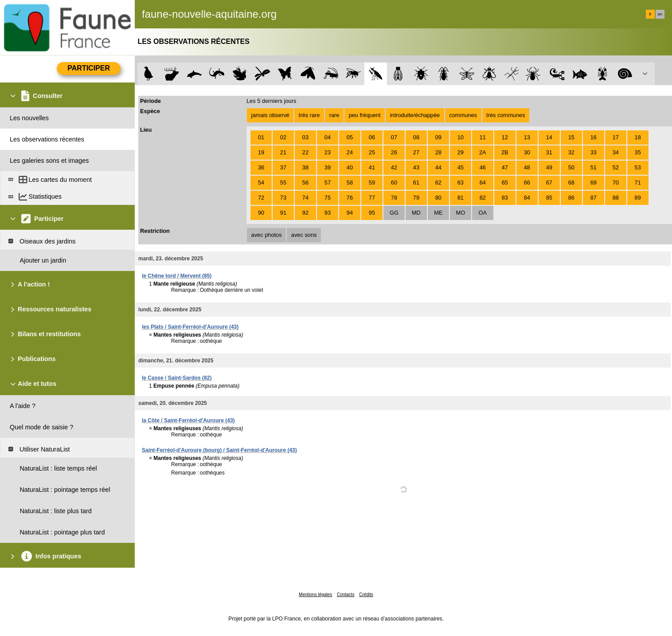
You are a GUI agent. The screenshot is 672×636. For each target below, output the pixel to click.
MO (461, 213)
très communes (506, 115)
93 (328, 213)
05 (350, 137)
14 (549, 137)
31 (549, 152)
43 (416, 167)
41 (372, 167)
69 (594, 183)
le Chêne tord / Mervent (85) (177, 276)
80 (438, 198)
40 (350, 167)
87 (594, 198)
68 (571, 183)
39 (328, 167)
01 (261, 137)
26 (394, 152)
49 (549, 167)
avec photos (267, 235)
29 (461, 152)
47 (505, 167)
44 (438, 167)
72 (261, 198)
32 (571, 152)
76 (350, 198)
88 (616, 198)
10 (461, 137)
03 (305, 137)
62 (438, 183)
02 (283, 137)
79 (416, 198)
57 (328, 183)
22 (305, 152)
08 (416, 137)
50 (571, 167)
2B (505, 152)
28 (438, 152)
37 (283, 167)
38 (305, 167)
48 (527, 167)
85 (549, 198)
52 (616, 167)
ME (438, 213)
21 (283, 152)
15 (571, 137)
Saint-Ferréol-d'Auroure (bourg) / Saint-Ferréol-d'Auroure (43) (219, 450)
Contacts (346, 595)
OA (483, 213)
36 (261, 167)
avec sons (304, 235)
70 (616, 183)
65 (505, 183)
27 (416, 152)
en (660, 14)
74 (305, 198)
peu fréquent (365, 115)
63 (461, 183)
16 (594, 137)
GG (394, 213)
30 (527, 152)
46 (483, 167)
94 (350, 213)
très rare (309, 115)
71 (638, 183)
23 (328, 152)
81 (461, 198)
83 (505, 198)
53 (638, 167)
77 (372, 198)
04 (328, 137)
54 (261, 183)
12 (505, 137)
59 (372, 183)
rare (334, 115)
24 (350, 152)
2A (483, 152)
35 (638, 152)
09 (438, 137)
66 (527, 183)
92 (305, 213)
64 (483, 183)
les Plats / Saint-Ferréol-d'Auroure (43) (190, 327)
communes (463, 115)
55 (283, 183)
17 (616, 137)
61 (416, 183)
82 (483, 198)
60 (394, 183)
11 (483, 137)
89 (638, 198)
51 (594, 167)
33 (594, 152)
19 (261, 152)
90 (261, 213)
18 (638, 137)
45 (461, 167)
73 (283, 198)
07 (394, 137)
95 (372, 213)
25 (372, 152)
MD (416, 213)
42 (394, 167)
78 (394, 198)
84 (527, 198)
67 (549, 183)
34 (616, 152)
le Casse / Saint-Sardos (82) (177, 378)
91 (283, 213)
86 (571, 198)
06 (372, 137)
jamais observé (270, 115)
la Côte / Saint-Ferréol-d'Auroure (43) (188, 420)
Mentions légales (315, 595)
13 (527, 137)
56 (305, 183)
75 (328, 198)
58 (350, 183)
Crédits (366, 595)
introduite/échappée (415, 115)
